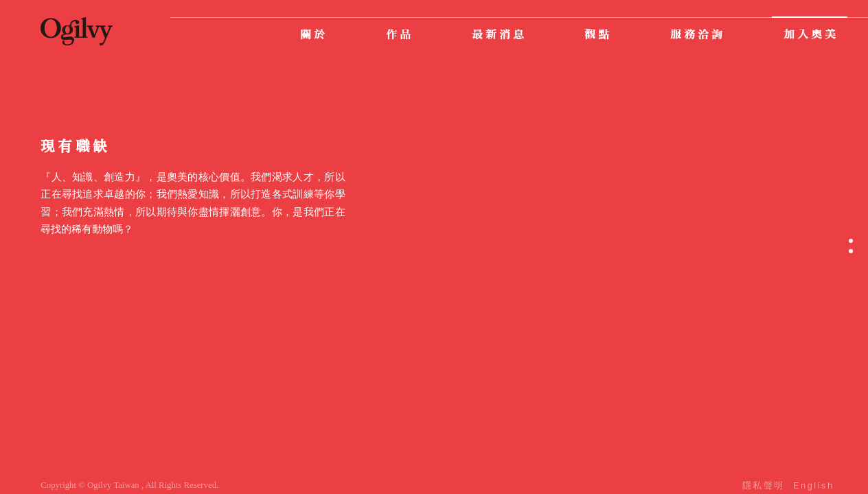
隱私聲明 (764, 485)
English (814, 485)
